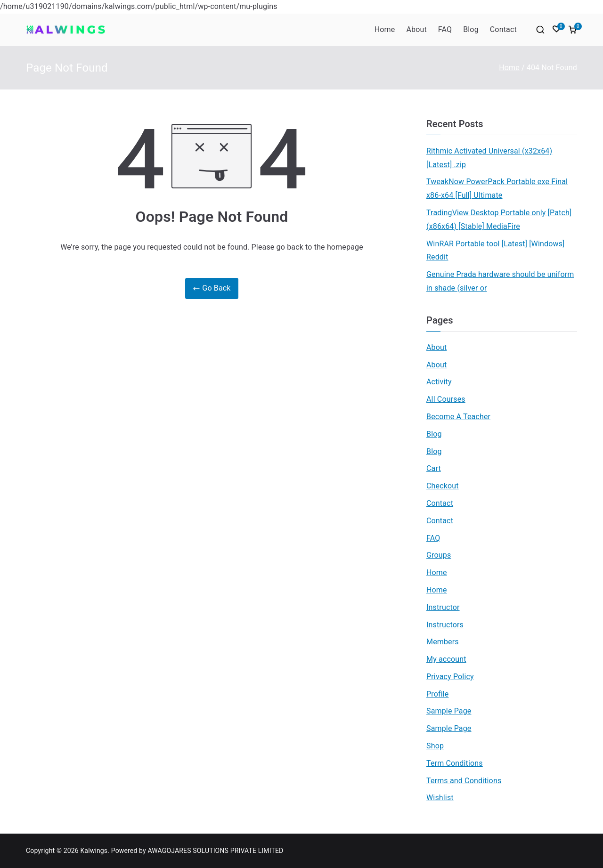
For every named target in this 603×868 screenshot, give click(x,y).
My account (446, 659)
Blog (471, 29)
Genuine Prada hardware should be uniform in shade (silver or (500, 281)
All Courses (446, 399)
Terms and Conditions (464, 781)
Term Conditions (455, 763)
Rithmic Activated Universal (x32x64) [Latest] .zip (489, 158)
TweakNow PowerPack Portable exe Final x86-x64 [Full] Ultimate (497, 188)
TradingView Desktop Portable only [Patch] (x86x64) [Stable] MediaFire (499, 219)
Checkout (443, 486)
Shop (435, 746)
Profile (437, 694)
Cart (434, 468)
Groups (439, 555)
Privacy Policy (450, 677)
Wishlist (440, 798)
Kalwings (94, 851)
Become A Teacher (458, 417)
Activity (439, 382)
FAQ (445, 29)
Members (443, 642)
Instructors (445, 625)
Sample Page (449, 711)
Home (385, 29)
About (416, 29)
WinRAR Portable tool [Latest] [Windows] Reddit (496, 251)
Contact (503, 29)
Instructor (443, 607)
